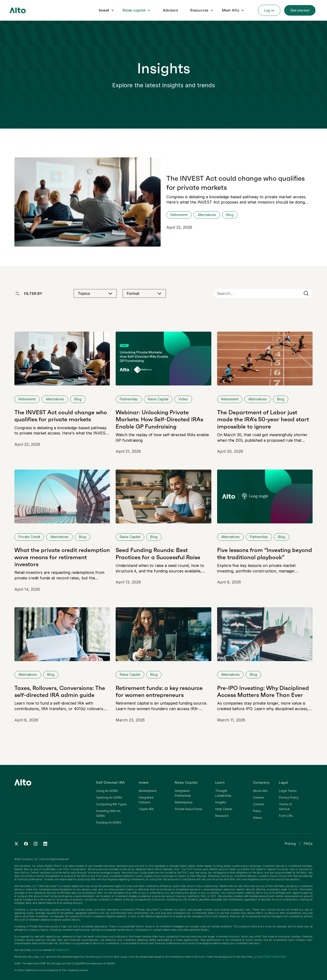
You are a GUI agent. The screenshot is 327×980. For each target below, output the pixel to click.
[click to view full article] (163, 202)
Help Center (224, 809)
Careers (259, 797)
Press (257, 811)
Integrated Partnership (183, 793)
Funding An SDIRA (109, 822)
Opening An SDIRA (109, 797)
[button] (107, 10)
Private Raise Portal (189, 809)
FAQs (308, 844)
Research (222, 816)
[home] (18, 10)
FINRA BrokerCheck (275, 957)
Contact (258, 804)
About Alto (260, 791)
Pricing (290, 844)
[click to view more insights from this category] (230, 215)
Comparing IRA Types (112, 804)
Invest (104, 10)
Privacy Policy (289, 797)
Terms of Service (285, 807)
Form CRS (286, 816)
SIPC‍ (67, 950)
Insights (221, 802)
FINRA (59, 950)
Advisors (170, 10)
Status (257, 818)
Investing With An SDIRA (108, 813)
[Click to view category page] (179, 215)
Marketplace (148, 791)
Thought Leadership (223, 793)
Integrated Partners (146, 800)
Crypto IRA (146, 809)
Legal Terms (288, 791)
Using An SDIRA (107, 791)
